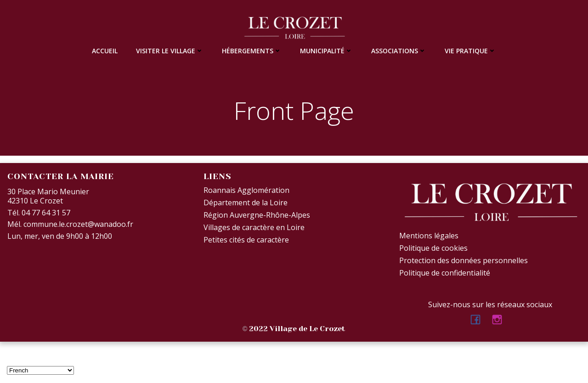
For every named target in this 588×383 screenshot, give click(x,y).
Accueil (105, 51)
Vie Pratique (470, 51)
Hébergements (252, 51)
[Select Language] (40, 370)
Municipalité (326, 51)
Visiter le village (170, 51)
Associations (399, 51)
